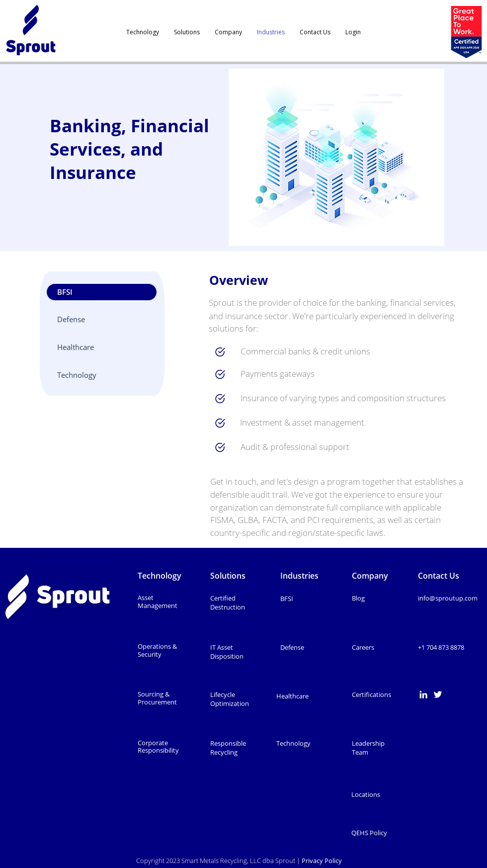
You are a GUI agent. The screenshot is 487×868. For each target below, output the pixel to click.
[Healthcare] (102, 347)
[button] (102, 292)
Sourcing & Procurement (157, 698)
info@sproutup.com (448, 598)
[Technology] (102, 375)
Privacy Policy (323, 861)
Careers (363, 647)
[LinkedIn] (423, 694)
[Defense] (102, 319)
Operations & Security (157, 650)
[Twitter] (438, 694)
